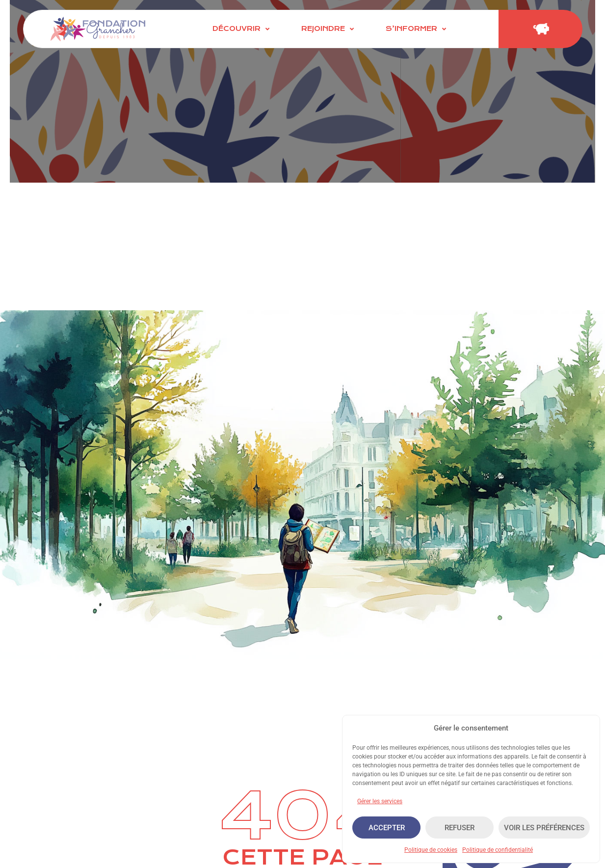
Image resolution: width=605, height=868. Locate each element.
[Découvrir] (242, 29)
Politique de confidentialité (498, 850)
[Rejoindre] (329, 29)
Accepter (387, 828)
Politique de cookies (431, 850)
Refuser (460, 828)
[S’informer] (417, 29)
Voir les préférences (544, 828)
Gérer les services (380, 801)
